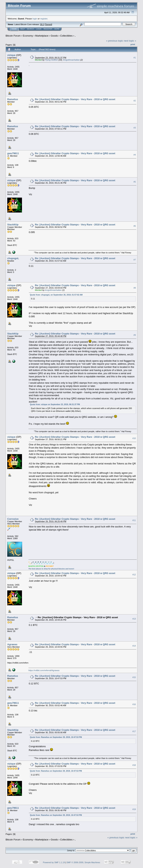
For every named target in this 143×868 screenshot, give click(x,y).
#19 (134, 809)
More (57, 29)
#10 (134, 438)
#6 (135, 226)
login (35, 19)
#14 (134, 646)
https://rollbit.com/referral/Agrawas (44, 670)
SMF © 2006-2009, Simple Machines (83, 862)
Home (14, 29)
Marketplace (42, 36)
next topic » (130, 41)
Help (23, 29)
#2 (135, 101)
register (44, 19)
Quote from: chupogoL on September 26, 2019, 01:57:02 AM (56, 295)
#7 (135, 260)
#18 (134, 765)
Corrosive (13, 519)
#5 (135, 182)
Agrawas (12, 644)
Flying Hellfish (51, 60)
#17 (134, 731)
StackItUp (13, 225)
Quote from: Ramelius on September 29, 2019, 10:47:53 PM (56, 737)
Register (48, 29)
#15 (134, 677)
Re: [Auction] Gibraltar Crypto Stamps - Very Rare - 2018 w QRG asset (75, 99)
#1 (135, 58)
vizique (11, 55)
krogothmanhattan (71, 60)
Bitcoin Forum (13, 36)
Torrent (48, 24)
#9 (135, 335)
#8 (135, 288)
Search (31, 29)
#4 (135, 155)
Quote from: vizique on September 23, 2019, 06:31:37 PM (55, 404)
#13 (134, 619)
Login (39, 29)
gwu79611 (13, 153)
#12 (134, 575)
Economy (28, 36)
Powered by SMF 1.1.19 (54, 862)
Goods (54, 36)
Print (133, 44)
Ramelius (13, 99)
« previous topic (115, 41)
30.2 (42, 24)
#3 (135, 128)
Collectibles (66, 36)
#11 (134, 520)
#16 (134, 704)
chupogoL (13, 258)
